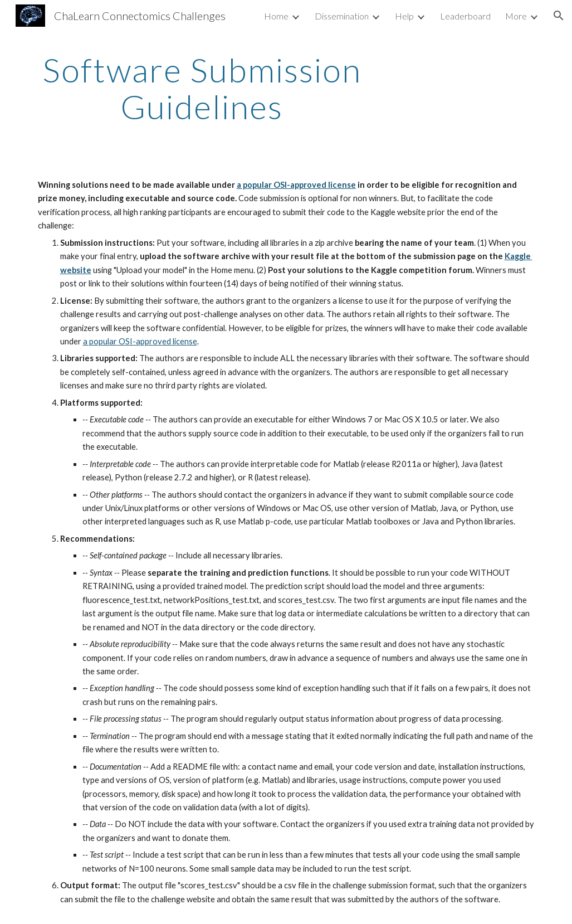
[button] (559, 16)
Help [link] (404, 16)
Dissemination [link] (342, 16)
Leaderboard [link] (465, 16)
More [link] (516, 16)
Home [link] (276, 16)
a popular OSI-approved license (296, 185)
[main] (202, 88)
